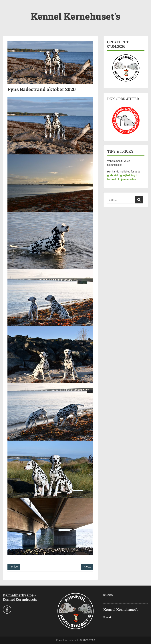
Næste (87, 567)
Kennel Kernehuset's (75, 16)
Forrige (14, 567)
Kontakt (108, 617)
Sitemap (108, 595)
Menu (7, 10)
